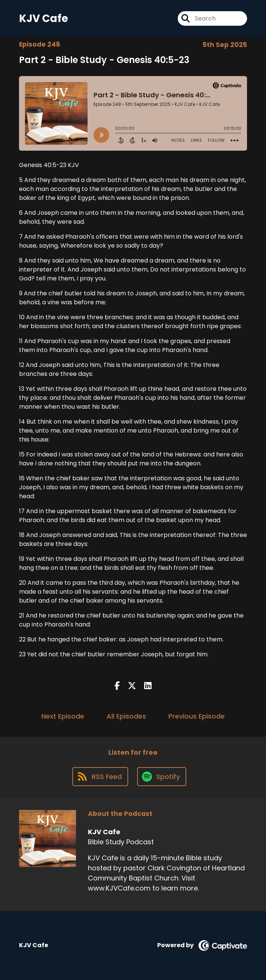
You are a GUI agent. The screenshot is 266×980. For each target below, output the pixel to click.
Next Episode (63, 716)
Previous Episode (197, 716)
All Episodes (126, 716)
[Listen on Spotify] (162, 777)
